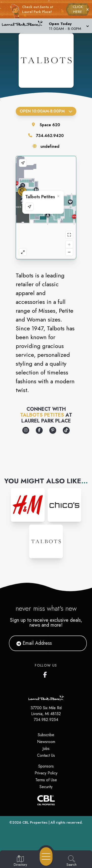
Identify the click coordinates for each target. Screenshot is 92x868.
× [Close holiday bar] (88, 9)
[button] (68, 26)
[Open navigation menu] (46, 856)
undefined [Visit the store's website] (50, 146)
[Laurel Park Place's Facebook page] (46, 674)
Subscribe (46, 735)
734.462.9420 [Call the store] (50, 136)
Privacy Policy (46, 773)
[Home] (24, 26)
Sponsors (46, 766)
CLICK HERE (78, 9)
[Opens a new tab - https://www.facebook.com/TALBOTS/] (39, 430)
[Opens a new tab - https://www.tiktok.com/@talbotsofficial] (66, 430)
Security (46, 787)
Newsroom (46, 742)
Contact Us (46, 755)
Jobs (46, 749)
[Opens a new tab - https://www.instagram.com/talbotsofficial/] (26, 430)
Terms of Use (46, 780)
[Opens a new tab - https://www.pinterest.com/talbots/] (53, 430)
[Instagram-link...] (28, 505)
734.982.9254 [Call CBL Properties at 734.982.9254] (46, 720)
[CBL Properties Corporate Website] (46, 800)
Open (46, 111)
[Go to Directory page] (20, 861)
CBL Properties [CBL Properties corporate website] (35, 822)
